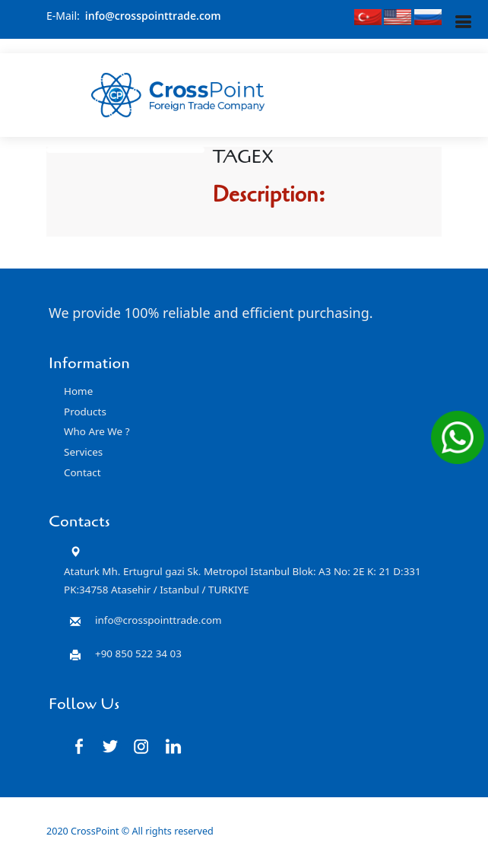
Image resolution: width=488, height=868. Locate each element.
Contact (82, 472)
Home (78, 391)
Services (83, 452)
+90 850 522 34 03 (138, 653)
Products (85, 412)
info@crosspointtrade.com (153, 16)
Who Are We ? (97, 431)
